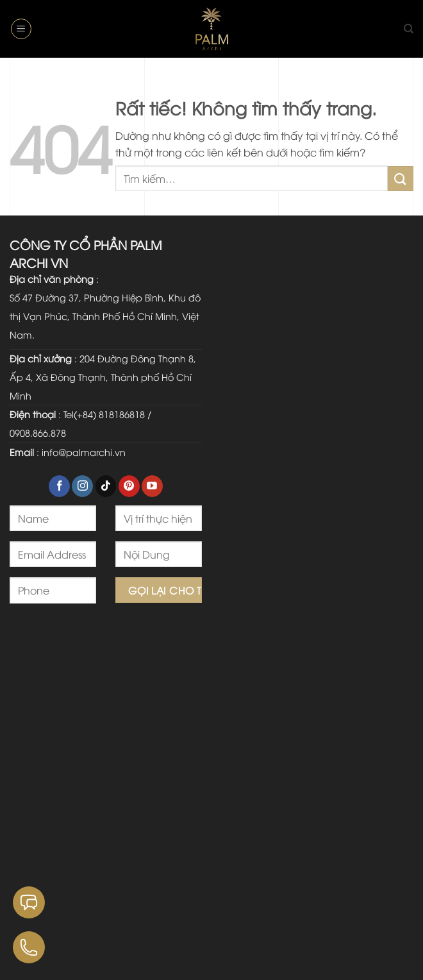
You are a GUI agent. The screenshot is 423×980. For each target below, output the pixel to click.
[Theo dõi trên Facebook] (59, 486)
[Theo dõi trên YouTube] (152, 486)
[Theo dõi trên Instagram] (82, 486)
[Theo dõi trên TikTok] (106, 486)
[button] (21, 29)
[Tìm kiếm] (409, 29)
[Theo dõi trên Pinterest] (129, 486)
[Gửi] (401, 179)
